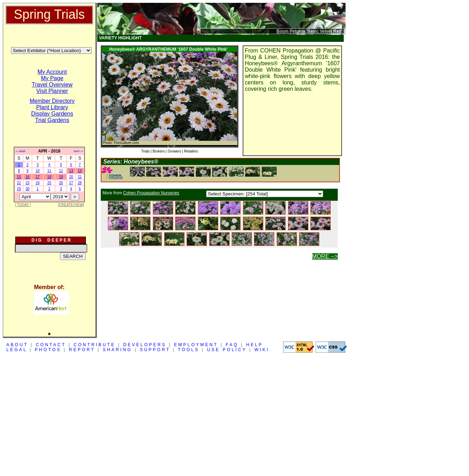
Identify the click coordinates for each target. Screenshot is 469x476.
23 (27, 183)
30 (27, 189)
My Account (52, 72)
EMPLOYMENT (196, 345)
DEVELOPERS (145, 345)
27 (71, 183)
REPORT (82, 350)
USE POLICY (227, 350)
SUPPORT (155, 350)
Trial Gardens (52, 120)
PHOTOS (48, 350)
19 (61, 177)
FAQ (232, 345)
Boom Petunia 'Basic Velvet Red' (309, 31)
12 (61, 171)
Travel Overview (52, 85)
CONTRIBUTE (95, 345)
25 (49, 183)
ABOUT (17, 345)
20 (71, 177)
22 (19, 183)
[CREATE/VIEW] (71, 205)
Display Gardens (52, 114)
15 (19, 177)
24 (37, 183)
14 (80, 171)
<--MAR (21, 151)
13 (71, 171)
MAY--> (78, 151)
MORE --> (325, 256)
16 (27, 177)
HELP (255, 345)
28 (80, 183)
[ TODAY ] (23, 205)
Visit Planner (52, 91)
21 (80, 177)
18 (49, 177)
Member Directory (52, 101)
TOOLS (188, 350)
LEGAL (17, 350)
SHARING (118, 350)
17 (37, 177)
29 (19, 189)
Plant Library (52, 107)
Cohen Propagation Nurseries (151, 193)
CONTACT (51, 345)
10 (37, 171)
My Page (52, 78)
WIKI (262, 350)
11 (49, 171)
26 (61, 183)
